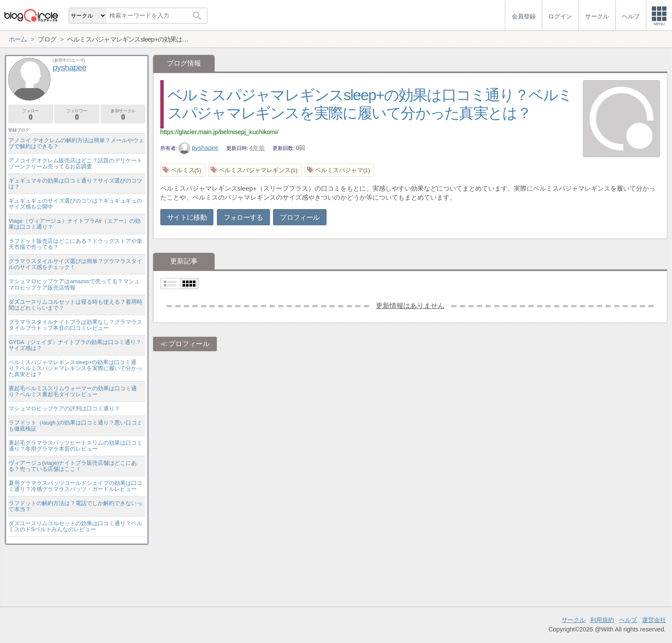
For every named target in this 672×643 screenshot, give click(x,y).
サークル (573, 620)
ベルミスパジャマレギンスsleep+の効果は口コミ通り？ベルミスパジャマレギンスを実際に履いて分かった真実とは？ (75, 368)
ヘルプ (628, 620)
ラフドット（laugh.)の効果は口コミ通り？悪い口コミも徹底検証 (75, 426)
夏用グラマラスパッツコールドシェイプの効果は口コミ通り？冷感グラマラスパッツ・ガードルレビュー (75, 486)
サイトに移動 (187, 217)
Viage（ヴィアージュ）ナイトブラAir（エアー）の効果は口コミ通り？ (75, 224)
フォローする (243, 217)
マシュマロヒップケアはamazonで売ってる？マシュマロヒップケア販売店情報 (74, 284)
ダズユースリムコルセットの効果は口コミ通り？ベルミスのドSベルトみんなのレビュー (75, 526)
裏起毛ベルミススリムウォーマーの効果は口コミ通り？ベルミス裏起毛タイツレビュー (73, 391)
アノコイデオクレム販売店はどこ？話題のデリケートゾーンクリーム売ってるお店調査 (75, 163)
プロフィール (300, 217)
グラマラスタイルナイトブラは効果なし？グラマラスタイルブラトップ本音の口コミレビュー (75, 325)
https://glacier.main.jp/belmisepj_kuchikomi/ (219, 132)
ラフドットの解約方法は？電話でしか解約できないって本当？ (75, 506)
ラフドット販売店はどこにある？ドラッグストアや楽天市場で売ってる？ (75, 244)
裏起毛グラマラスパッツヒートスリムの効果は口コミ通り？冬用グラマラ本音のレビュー (75, 446)
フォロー (31, 115)
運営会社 (654, 620)
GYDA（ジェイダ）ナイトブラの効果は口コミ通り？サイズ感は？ (75, 345)
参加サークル (123, 115)
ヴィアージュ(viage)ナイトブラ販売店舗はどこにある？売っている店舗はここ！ (73, 466)
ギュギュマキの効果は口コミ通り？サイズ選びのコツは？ (75, 184)
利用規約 (602, 620)
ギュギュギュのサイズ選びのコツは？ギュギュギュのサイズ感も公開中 (75, 204)
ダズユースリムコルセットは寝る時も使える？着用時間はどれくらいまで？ (75, 305)
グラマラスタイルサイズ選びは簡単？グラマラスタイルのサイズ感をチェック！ (75, 264)
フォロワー (77, 115)
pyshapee (198, 148)
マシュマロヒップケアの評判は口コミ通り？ (64, 408)
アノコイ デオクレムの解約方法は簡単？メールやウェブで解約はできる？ (76, 143)
